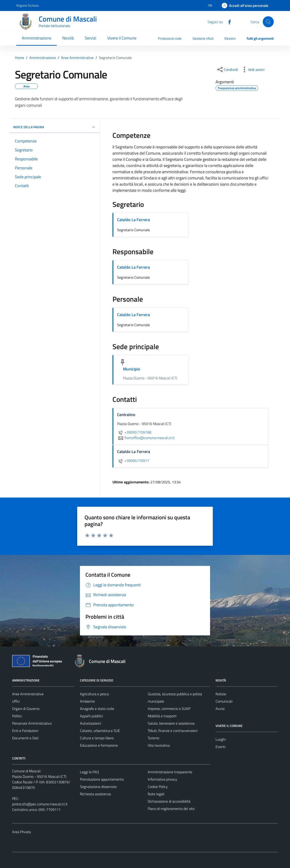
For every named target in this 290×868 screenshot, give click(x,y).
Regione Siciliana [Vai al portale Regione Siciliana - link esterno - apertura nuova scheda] (27, 5)
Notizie (221, 694)
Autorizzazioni (90, 723)
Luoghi (221, 739)
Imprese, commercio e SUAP (169, 709)
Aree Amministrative (28, 694)
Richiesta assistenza (95, 794)
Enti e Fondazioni (25, 731)
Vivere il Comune (122, 38)
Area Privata (22, 832)
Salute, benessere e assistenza (171, 723)
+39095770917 (133, 461)
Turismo (153, 738)
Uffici (16, 701)
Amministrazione (37, 38)
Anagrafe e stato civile (97, 709)
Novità (68, 38)
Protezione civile (170, 38)
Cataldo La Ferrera (133, 220)
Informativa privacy (162, 779)
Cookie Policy (158, 787)
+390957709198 (134, 432)
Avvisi (220, 709)
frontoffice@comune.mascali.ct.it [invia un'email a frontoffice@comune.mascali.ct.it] (146, 438)
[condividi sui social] (227, 70)
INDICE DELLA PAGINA (55, 127)
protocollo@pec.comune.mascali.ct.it (40, 804)
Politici (17, 716)
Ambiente (87, 701)
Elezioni (230, 38)
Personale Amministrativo (32, 723)
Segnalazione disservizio (98, 787)
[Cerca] (268, 22)
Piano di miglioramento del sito (171, 809)
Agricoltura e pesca (94, 694)
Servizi (90, 38)
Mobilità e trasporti (162, 716)
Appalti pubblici (91, 716)
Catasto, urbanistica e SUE (100, 731)
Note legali (156, 794)
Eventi (220, 747)
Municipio (132, 369)
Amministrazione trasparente (170, 772)
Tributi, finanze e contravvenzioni (173, 731)
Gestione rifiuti (203, 38)
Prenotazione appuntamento (102, 779)
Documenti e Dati (25, 738)
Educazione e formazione (99, 745)
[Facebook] (228, 22)
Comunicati (224, 701)
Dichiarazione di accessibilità (169, 801)
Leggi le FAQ (89, 772)
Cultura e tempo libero (97, 738)
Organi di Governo (26, 709)
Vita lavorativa (159, 745)
